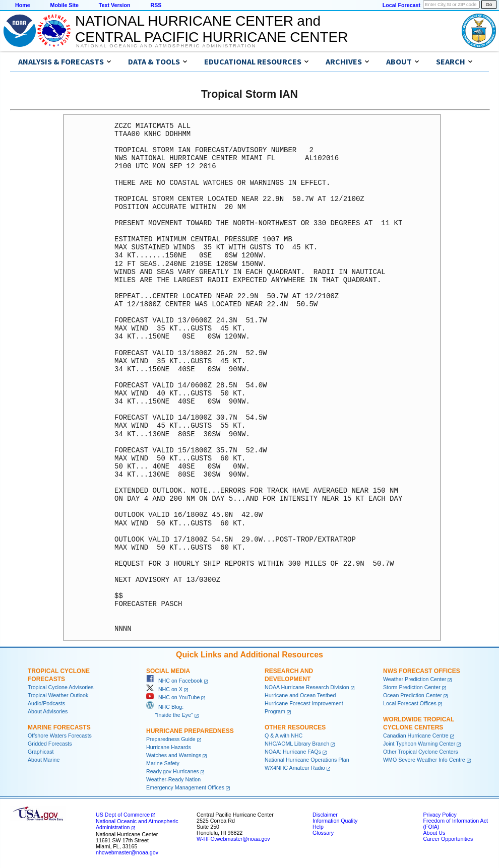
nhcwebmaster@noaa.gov (127, 852)
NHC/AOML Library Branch (297, 744)
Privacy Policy (440, 815)
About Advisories (48, 711)
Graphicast (41, 752)
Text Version (115, 5)
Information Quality (335, 821)
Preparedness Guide (171, 739)
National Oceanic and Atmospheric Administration (166, 46)
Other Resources (295, 727)
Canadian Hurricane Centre (416, 736)
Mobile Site (65, 5)
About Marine (44, 760)
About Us (434, 833)
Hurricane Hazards (169, 747)
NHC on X (164, 689)
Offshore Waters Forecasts (60, 736)
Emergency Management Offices (185, 787)
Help (318, 827)
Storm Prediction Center (412, 687)
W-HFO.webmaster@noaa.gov (233, 839)
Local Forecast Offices (410, 703)
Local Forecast (401, 5)
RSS (156, 5)
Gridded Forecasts (50, 744)
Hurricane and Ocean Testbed (300, 695)
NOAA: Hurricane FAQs (293, 752)
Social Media (168, 671)
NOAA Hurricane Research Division (307, 687)
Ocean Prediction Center (413, 695)
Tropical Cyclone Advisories (61, 687)
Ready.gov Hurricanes (173, 771)
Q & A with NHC (284, 736)
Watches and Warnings (174, 755)
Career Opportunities (448, 839)
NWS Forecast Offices (422, 671)
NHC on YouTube (173, 697)
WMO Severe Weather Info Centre (424, 760)
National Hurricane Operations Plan (307, 760)
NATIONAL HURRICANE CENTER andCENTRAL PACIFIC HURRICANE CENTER (211, 29)
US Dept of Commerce (123, 815)
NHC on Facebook (174, 681)
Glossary (323, 833)
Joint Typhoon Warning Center (419, 744)
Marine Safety (163, 763)
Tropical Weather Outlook (58, 695)
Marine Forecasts (59, 727)
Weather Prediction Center (415, 679)
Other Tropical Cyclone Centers (421, 752)
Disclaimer (325, 815)
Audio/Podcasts (46, 703)
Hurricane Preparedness (190, 731)
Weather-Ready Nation (173, 779)
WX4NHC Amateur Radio (295, 768)
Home (23, 5)
